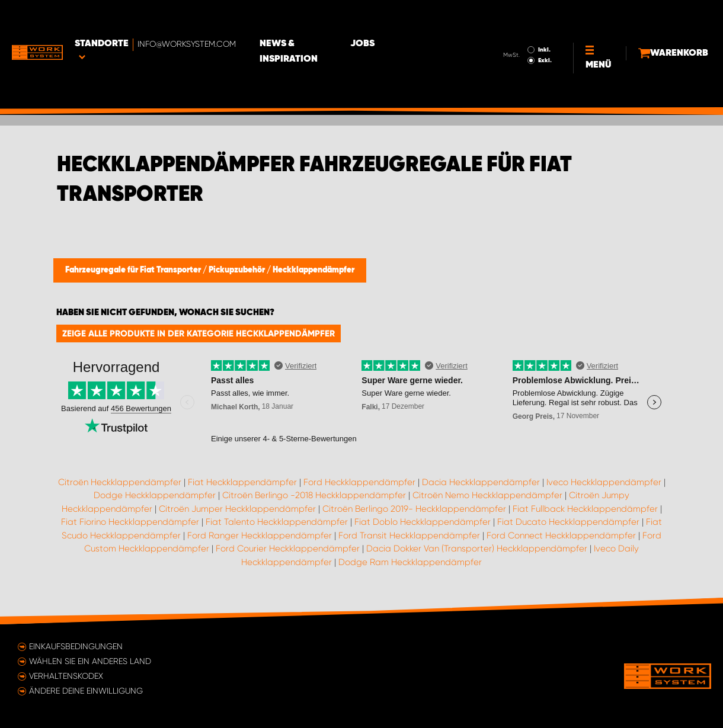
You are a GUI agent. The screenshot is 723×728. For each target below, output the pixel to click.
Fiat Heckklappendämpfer (242, 482)
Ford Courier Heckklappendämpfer (288, 549)
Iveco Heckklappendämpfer (604, 482)
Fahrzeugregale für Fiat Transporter (134, 270)
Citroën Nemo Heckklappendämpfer (487, 495)
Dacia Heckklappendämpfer (481, 482)
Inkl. (515, 17)
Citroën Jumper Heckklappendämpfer (237, 509)
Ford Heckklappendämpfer (359, 482)
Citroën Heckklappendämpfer (120, 482)
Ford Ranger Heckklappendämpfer (260, 535)
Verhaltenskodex (66, 676)
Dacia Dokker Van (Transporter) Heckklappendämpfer (477, 549)
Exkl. (516, 27)
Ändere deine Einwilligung (86, 691)
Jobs (421, 18)
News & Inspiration (341, 18)
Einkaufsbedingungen (76, 646)
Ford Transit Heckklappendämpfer (409, 535)
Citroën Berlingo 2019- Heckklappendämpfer (414, 509)
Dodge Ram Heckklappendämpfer (410, 562)
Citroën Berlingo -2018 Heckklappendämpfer (314, 495)
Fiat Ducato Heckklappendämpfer (568, 522)
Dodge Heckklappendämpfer (155, 495)
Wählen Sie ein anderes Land (90, 661)
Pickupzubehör (238, 270)
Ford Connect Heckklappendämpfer (561, 535)
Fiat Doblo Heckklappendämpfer (423, 522)
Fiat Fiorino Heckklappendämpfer (130, 522)
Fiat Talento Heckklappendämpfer (277, 522)
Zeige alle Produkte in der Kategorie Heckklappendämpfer (199, 333)
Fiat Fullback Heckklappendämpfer (585, 509)
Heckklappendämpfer (313, 270)
